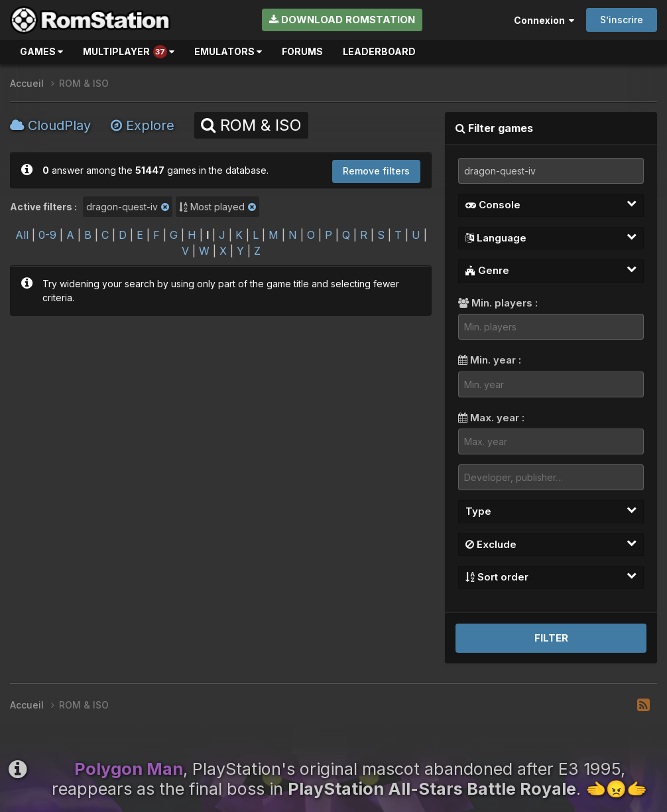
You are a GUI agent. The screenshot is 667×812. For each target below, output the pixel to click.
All (22, 235)
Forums (302, 51)
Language (551, 237)
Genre (551, 270)
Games (41, 51)
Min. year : (490, 360)
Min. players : (498, 303)
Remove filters (376, 171)
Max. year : (491, 418)
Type (551, 511)
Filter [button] (551, 638)
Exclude (551, 544)
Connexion (544, 20)
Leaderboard (379, 51)
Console (551, 204)
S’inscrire (622, 20)
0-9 (47, 235)
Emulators (228, 51)
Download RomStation (342, 20)
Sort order (551, 576)
